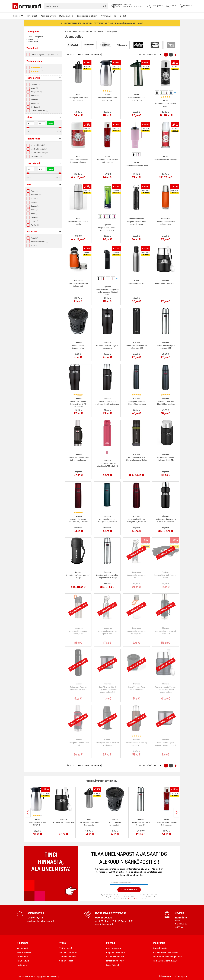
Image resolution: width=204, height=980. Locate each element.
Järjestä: (71, 55)
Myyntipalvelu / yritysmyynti (111, 913)
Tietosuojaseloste (68, 957)
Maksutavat (22, 948)
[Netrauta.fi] (27, 6)
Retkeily (101, 31)
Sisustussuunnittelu (116, 957)
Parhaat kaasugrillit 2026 (165, 961)
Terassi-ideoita (160, 948)
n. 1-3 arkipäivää (39, 145)
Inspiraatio (159, 943)
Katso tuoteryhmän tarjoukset (44, 55)
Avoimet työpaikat (68, 952)
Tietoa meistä (66, 948)
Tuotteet (16, 16)
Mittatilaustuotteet (115, 961)
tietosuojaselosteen (133, 899)
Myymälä (180, 913)
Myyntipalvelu (66, 16)
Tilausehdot (22, 957)
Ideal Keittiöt (113, 965)
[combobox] (76, 6)
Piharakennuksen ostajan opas (168, 957)
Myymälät (106, 16)
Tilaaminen (23, 943)
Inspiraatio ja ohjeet (87, 16)
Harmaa (35, 206)
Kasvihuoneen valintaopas (165, 952)
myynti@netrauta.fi (104, 924)
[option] (157, 92)
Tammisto (181, 917)
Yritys (63, 943)
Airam (34, 88)
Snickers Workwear (39, 111)
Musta (35, 191)
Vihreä (34, 210)
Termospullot (33, 39)
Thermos (36, 84)
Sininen (35, 198)
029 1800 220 (104, 917)
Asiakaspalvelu (48, 16)
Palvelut (111, 943)
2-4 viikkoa (36, 157)
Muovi (34, 246)
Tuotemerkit (120, 16)
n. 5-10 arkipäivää (39, 153)
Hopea (34, 214)
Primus (35, 96)
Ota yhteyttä (35, 917)
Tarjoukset (32, 16)
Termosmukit (33, 42)
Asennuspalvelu (114, 948)
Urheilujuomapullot (35, 37)
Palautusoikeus (24, 952)
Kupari (34, 217)
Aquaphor (36, 99)
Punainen (36, 195)
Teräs (34, 202)
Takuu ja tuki (23, 961)
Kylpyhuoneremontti (116, 952)
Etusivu (68, 31)
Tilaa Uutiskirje (129, 890)
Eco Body (36, 107)
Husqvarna (36, 92)
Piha (75, 31)
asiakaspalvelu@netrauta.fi (41, 921)
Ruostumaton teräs (39, 242)
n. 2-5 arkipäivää (39, 149)
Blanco (35, 103)
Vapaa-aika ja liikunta (88, 31)
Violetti (35, 225)
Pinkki (34, 221)
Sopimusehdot (66, 961)
